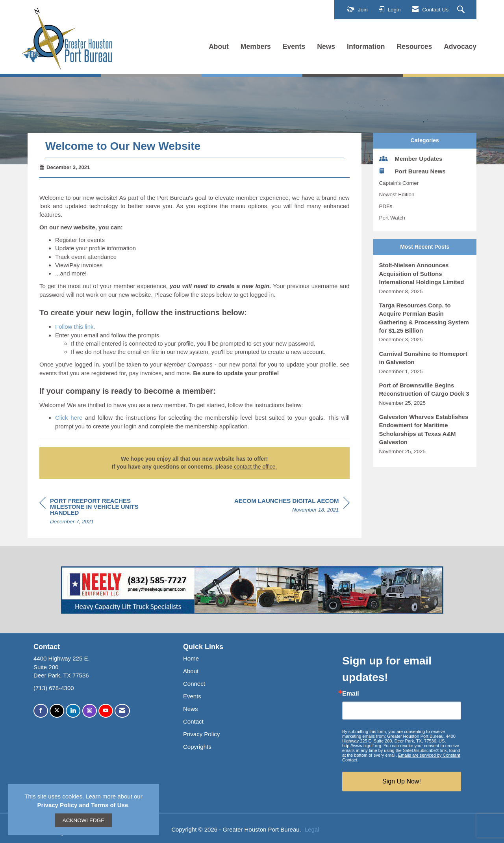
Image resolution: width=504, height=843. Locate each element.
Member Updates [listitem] (411, 158)
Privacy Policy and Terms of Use (83, 805)
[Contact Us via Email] (122, 711)
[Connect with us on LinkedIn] (73, 711)
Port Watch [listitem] (392, 218)
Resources (415, 47)
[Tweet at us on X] (57, 711)
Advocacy (460, 47)
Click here (69, 418)
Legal (312, 829)
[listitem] (425, 278)
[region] (292, 506)
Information (366, 47)
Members (256, 47)
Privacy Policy (201, 734)
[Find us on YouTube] (106, 711)
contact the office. (255, 467)
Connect (194, 684)
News (326, 47)
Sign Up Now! (402, 781)
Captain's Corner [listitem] (399, 183)
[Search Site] (462, 10)
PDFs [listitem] (386, 206)
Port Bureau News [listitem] (412, 171)
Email (351, 694)
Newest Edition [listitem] (397, 194)
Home (191, 658)
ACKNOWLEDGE (84, 820)
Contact (193, 721)
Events (294, 47)
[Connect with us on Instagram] (90, 711)
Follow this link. (75, 327)
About (219, 47)
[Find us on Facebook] (41, 711)
